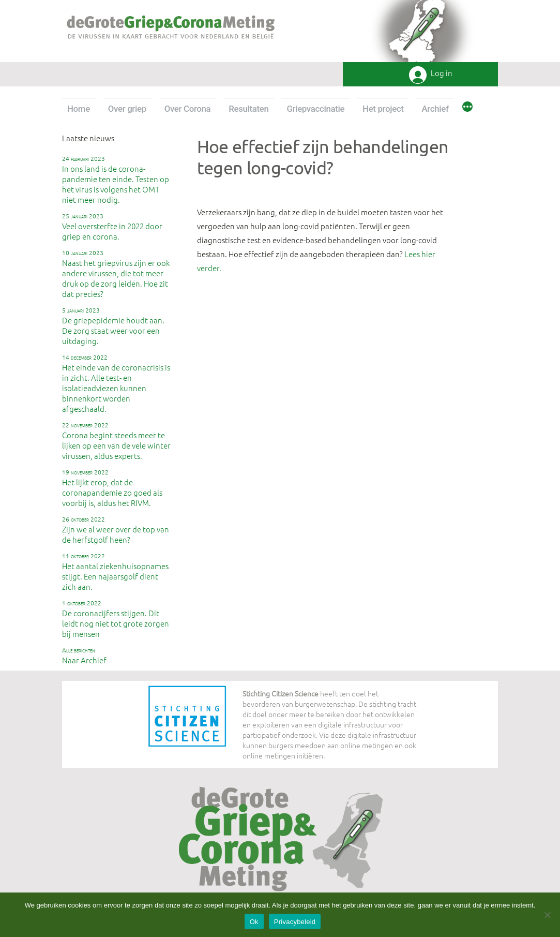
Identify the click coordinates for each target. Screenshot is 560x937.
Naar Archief (84, 656)
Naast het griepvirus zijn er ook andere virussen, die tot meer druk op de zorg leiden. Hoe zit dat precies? (116, 274)
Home (79, 109)
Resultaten (248, 109)
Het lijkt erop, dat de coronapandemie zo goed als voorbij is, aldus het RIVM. (112, 488)
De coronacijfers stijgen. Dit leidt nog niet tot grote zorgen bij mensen (116, 619)
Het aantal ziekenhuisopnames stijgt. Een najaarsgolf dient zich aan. (115, 572)
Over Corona (188, 109)
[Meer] (467, 108)
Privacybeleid (295, 922)
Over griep (127, 109)
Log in (442, 73)
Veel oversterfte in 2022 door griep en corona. (112, 227)
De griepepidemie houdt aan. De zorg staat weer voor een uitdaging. (113, 326)
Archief (435, 109)
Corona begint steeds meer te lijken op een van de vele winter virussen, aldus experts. (116, 441)
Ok (254, 922)
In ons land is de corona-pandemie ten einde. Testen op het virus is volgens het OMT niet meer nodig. (116, 180)
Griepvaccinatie (315, 109)
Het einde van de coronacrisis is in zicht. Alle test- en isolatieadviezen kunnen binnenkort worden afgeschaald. (116, 383)
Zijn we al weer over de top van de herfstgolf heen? (116, 530)
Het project (383, 109)
